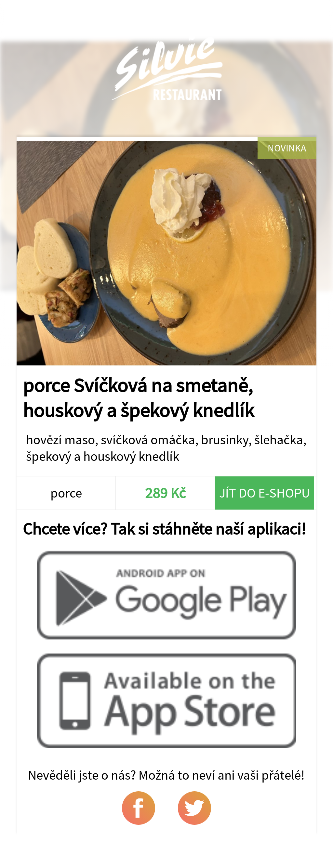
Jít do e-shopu (265, 493)
